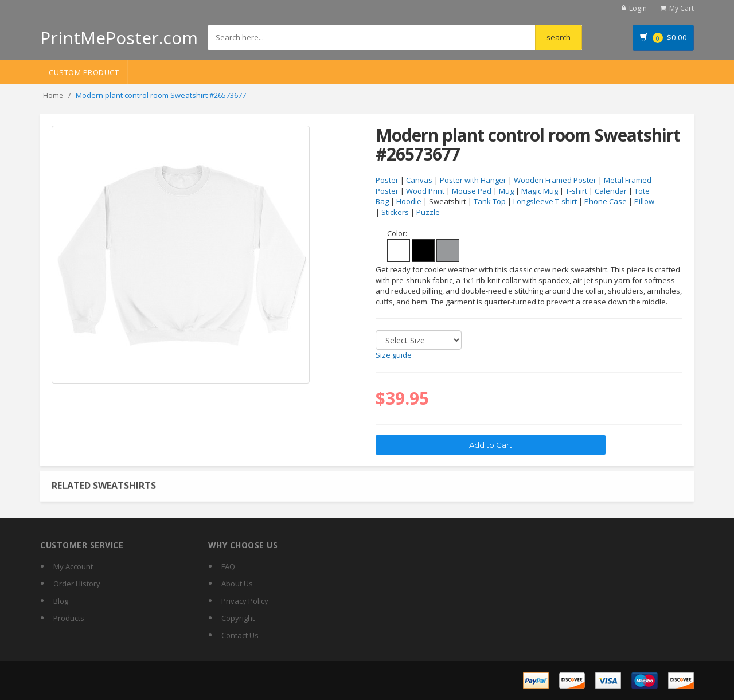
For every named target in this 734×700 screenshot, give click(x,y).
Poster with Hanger (473, 180)
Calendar (611, 191)
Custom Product (84, 72)
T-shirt (576, 191)
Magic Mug (540, 191)
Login (638, 8)
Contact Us (240, 635)
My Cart (682, 8)
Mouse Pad (472, 191)
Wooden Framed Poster (555, 180)
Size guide (394, 355)
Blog (61, 601)
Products (69, 618)
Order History (77, 584)
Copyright (238, 618)
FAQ (228, 566)
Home (53, 95)
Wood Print (425, 191)
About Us (237, 584)
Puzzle (428, 212)
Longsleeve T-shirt (545, 201)
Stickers (395, 212)
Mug (506, 191)
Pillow (644, 201)
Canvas (419, 180)
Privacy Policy (245, 601)
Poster (387, 180)
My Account (73, 566)
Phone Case (606, 201)
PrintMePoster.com (119, 38)
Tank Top (490, 201)
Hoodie (409, 201)
